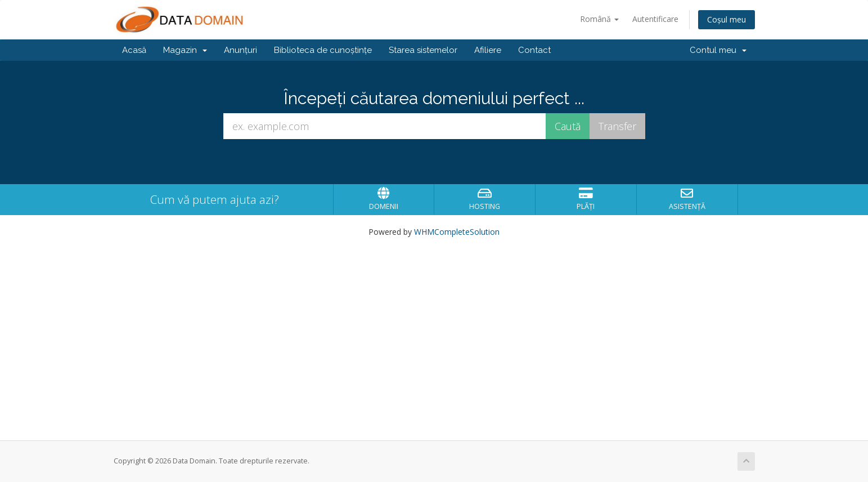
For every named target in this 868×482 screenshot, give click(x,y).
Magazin (185, 50)
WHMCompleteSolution (457, 232)
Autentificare (655, 19)
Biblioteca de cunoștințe (323, 50)
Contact (534, 50)
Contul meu (718, 50)
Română (599, 19)
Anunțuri (240, 50)
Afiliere (488, 50)
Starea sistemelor (423, 50)
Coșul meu (727, 19)
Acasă (134, 50)
